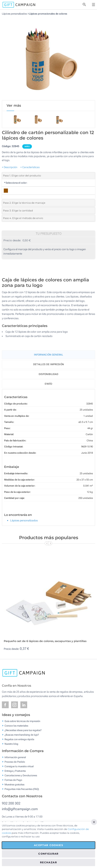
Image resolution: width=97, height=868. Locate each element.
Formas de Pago (13, 780)
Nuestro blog (11, 744)
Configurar (48, 854)
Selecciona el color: (16, 183)
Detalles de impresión (48, 364)
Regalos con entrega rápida (19, 739)
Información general (15, 757)
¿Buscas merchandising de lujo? (22, 735)
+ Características (30, 167)
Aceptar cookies (48, 845)
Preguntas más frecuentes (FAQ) (22, 789)
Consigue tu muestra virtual (19, 766)
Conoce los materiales (16, 726)
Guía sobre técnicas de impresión (22, 721)
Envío (48, 384)
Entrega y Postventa (15, 771)
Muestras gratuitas (14, 785)
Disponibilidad (48, 374)
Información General (48, 355)
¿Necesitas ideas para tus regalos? (23, 730)
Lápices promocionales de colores (48, 14)
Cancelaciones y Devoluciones (21, 775)
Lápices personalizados (14, 14)
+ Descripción (10, 167)
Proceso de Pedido (15, 762)
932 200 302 (11, 803)
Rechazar (48, 862)
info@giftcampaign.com (20, 809)
